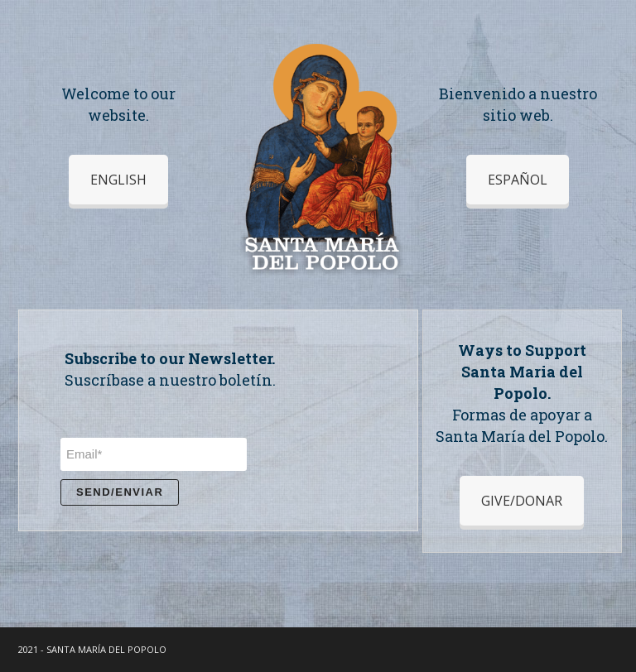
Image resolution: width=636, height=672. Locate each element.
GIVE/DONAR (522, 501)
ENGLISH (118, 180)
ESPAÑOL (518, 180)
